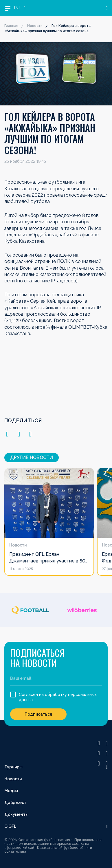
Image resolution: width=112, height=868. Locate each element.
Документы (16, 814)
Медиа (11, 791)
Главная (11, 26)
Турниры (13, 767)
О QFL (10, 826)
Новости (35, 26)
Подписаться (38, 714)
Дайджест (15, 803)
